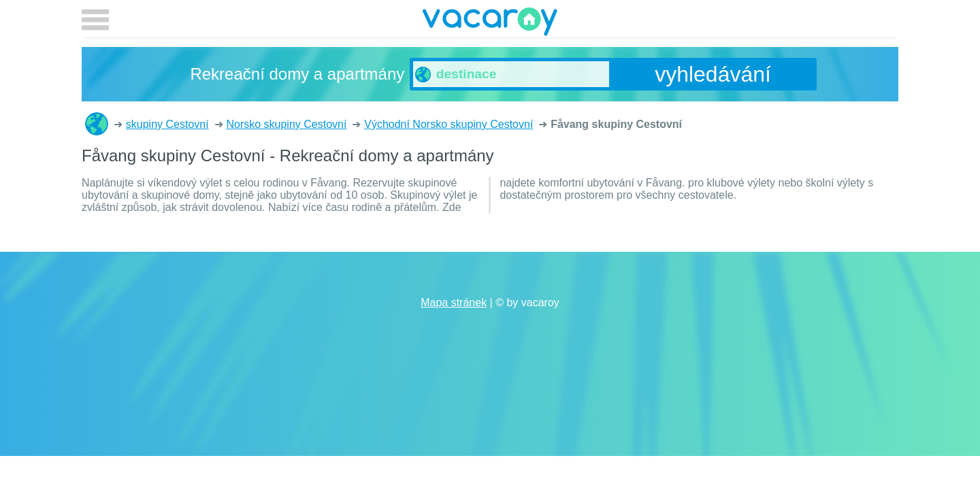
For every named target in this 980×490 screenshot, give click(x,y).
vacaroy (490, 24)
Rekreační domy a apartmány (97, 124)
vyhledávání (713, 74)
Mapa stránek (454, 303)
